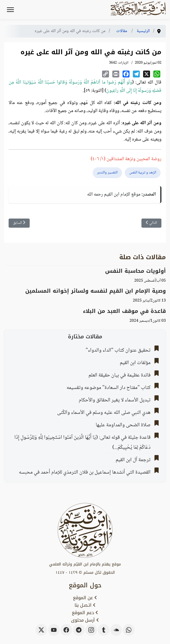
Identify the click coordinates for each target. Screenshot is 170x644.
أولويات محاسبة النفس (135, 271)
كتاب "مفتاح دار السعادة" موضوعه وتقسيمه (109, 388)
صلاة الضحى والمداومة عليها (123, 425)
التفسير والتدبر (107, 173)
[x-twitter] (41, 630)
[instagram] (91, 630)
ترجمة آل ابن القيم (133, 460)
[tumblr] (104, 630)
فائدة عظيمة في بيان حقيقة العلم (120, 375)
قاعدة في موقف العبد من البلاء (124, 311)
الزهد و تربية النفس (143, 173)
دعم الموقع (85, 613)
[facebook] (66, 630)
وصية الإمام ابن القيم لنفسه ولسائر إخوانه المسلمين (96, 291)
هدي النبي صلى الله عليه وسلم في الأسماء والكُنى (104, 413)
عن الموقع (85, 598)
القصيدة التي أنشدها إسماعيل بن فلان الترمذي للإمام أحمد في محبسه (85, 472)
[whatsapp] (129, 630)
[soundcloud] (116, 630)
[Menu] (10, 10)
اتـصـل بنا (85, 605)
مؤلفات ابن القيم (135, 363)
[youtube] (54, 630)
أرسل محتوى (85, 620)
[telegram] (79, 630)
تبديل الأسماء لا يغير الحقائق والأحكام (115, 400)
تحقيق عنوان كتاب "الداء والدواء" (118, 350)
